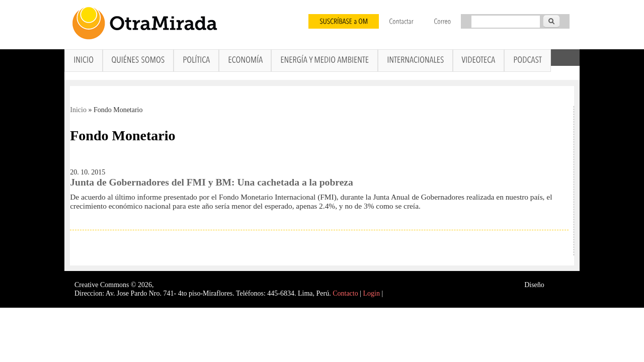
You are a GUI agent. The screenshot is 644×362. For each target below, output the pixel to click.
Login (372, 293)
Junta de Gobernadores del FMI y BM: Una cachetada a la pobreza (212, 182)
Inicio (78, 110)
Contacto (345, 293)
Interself (558, 285)
